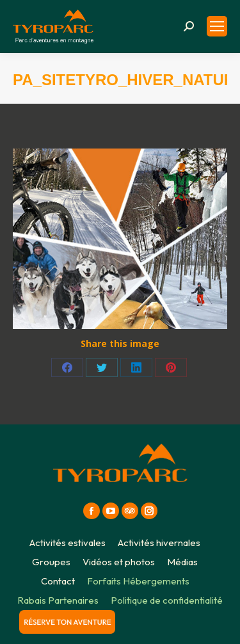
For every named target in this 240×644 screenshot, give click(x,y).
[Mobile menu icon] (217, 26)
